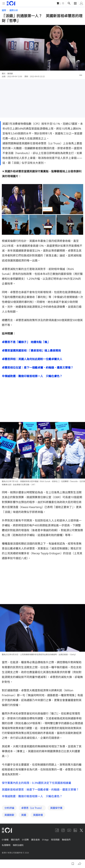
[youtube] (69, 830)
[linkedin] (75, 830)
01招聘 (25, 840)
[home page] (11, 3)
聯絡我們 (66, 840)
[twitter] (81, 830)
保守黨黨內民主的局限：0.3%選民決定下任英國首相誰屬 (36, 783)
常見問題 (55, 840)
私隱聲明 (6, 845)
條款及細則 (18, 845)
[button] (81, 75)
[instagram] (63, 830)
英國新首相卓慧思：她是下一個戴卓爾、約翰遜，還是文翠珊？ (40, 790)
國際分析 (14, 10)
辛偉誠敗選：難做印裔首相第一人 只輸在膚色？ (32, 796)
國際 (4, 10)
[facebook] (57, 830)
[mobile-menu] (4, 3)
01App (45, 840)
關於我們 (15, 840)
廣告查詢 (35, 840)
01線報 (5, 840)
